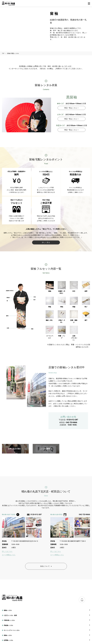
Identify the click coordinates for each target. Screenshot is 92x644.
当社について (46, 566)
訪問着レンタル (8, 640)
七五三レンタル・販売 (10, 615)
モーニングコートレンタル (12, 630)
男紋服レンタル (8, 625)
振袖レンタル (8, 610)
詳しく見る (46, 242)
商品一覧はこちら (71, 108)
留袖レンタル (8, 635)
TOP (3, 53)
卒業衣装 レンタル (9, 620)
